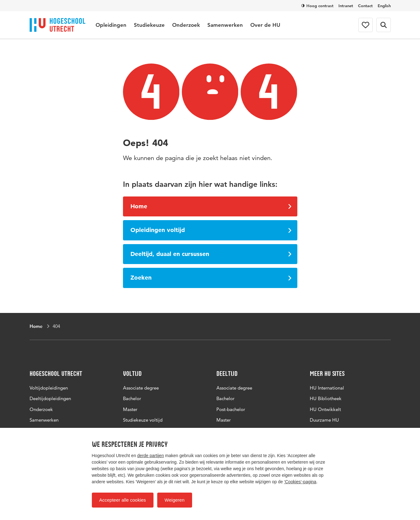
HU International (327, 388)
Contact (365, 6)
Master (130, 409)
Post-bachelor (231, 409)
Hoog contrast (317, 6)
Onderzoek (186, 25)
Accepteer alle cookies (123, 500)
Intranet (346, 6)
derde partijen (151, 456)
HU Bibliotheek (326, 398)
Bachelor (132, 398)
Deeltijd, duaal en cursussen (211, 254)
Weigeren (175, 500)
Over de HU (265, 25)
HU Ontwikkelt (325, 409)
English (384, 6)
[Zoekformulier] (384, 25)
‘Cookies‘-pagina (300, 482)
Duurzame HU (324, 420)
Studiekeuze (149, 25)
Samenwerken (225, 25)
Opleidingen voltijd (211, 230)
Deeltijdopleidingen (50, 398)
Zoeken (211, 278)
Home (211, 206)
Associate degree (141, 388)
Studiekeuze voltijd (143, 420)
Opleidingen (111, 25)
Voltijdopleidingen (49, 388)
